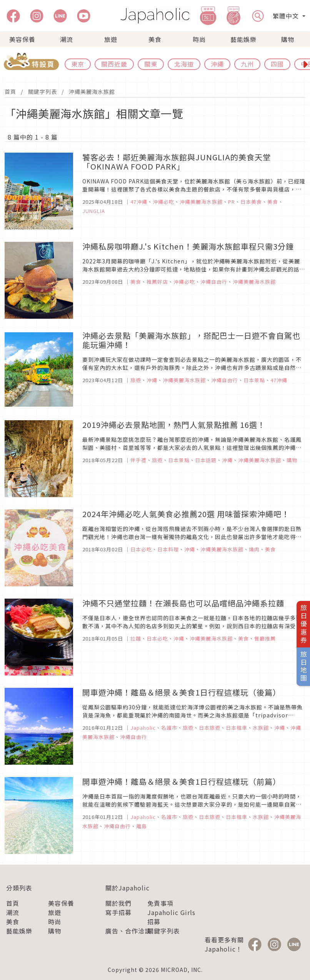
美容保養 (22, 39)
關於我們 (118, 903)
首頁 (10, 92)
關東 (151, 64)
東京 (78, 64)
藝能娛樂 (243, 39)
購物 (288, 39)
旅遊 (111, 39)
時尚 (199, 39)
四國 (277, 64)
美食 (155, 39)
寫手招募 (118, 912)
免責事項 (160, 903)
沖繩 (217, 64)
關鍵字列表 (42, 92)
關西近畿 (114, 64)
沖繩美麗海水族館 (92, 92)
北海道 (184, 64)
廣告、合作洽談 (128, 931)
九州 (247, 64)
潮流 (67, 39)
